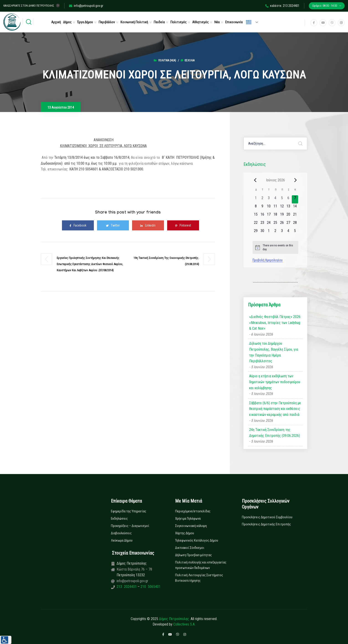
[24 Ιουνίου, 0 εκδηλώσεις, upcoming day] (269, 224)
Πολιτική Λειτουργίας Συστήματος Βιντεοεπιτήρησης (199, 578)
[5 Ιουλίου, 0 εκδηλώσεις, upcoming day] (295, 232)
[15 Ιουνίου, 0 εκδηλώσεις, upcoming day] (256, 216)
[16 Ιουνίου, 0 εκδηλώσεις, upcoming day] (262, 216)
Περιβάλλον (107, 22)
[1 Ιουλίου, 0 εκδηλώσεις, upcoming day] (269, 232)
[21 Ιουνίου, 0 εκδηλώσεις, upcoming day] (295, 216)
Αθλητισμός (200, 22)
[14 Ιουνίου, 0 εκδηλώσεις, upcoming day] (295, 208)
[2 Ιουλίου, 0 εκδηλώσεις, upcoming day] (275, 232)
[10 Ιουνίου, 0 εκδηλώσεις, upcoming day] (269, 208)
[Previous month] (255, 180)
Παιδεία (159, 22)
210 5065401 (150, 587)
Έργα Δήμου (85, 22)
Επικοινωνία (234, 22)
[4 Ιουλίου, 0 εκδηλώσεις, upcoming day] (288, 232)
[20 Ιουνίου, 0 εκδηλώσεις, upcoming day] (288, 216)
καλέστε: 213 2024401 (282, 6)
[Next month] (296, 180)
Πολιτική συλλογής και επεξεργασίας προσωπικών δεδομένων (201, 565)
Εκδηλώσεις (119, 519)
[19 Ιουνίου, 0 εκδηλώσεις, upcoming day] (282, 216)
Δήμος (67, 22)
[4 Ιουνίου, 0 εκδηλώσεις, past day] (275, 199)
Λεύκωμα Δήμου (122, 540)
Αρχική (56, 22)
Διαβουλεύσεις (121, 533)
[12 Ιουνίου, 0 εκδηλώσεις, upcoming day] (282, 208)
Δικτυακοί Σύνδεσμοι (190, 548)
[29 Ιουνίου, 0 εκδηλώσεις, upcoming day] (256, 232)
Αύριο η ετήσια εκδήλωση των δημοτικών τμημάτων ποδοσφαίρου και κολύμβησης (275, 382)
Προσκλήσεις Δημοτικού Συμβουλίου (267, 517)
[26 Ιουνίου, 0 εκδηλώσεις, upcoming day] (282, 224)
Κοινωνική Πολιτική (134, 22)
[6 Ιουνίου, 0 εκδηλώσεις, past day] (288, 199)
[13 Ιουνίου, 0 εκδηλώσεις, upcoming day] (288, 208)
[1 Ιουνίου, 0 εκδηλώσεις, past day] (256, 199)
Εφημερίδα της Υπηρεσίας (129, 511)
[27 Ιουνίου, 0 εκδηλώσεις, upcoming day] (288, 224)
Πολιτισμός (178, 22)
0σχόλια (188, 60)
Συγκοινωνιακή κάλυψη (191, 526)
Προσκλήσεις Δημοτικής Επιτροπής (266, 524)
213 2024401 (127, 587)
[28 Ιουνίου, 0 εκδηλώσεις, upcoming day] (295, 224)
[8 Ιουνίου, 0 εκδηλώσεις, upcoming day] (256, 208)
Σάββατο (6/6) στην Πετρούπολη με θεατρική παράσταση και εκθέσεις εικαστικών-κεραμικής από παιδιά (275, 409)
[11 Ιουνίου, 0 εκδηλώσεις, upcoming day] (275, 208)
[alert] (275, 247)
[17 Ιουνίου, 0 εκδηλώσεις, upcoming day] (269, 216)
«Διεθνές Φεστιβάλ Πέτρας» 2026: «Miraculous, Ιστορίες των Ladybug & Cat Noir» (275, 323)
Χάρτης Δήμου (185, 533)
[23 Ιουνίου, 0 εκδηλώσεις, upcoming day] (262, 224)
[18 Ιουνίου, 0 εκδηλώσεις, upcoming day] (275, 216)
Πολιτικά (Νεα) (167, 60)
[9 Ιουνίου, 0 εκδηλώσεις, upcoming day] (262, 208)
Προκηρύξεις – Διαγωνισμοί (130, 526)
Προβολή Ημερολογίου (268, 260)
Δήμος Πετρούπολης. (174, 619)
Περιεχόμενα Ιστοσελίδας (193, 511)
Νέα (217, 22)
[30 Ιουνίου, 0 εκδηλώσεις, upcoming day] (262, 232)
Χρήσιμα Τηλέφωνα (188, 519)
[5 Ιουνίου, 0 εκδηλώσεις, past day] (282, 199)
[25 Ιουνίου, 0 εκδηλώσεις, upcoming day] (275, 224)
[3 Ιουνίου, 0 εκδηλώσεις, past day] (269, 199)
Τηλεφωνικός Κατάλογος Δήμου (197, 540)
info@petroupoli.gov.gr (86, 6)
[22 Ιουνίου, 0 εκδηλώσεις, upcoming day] (256, 224)
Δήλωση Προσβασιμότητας (193, 555)
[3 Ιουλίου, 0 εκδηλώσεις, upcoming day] (282, 232)
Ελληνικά (249, 22)
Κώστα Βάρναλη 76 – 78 (134, 569)
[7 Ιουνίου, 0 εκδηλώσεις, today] (295, 199)
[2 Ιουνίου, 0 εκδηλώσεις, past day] (262, 199)
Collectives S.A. (184, 624)
